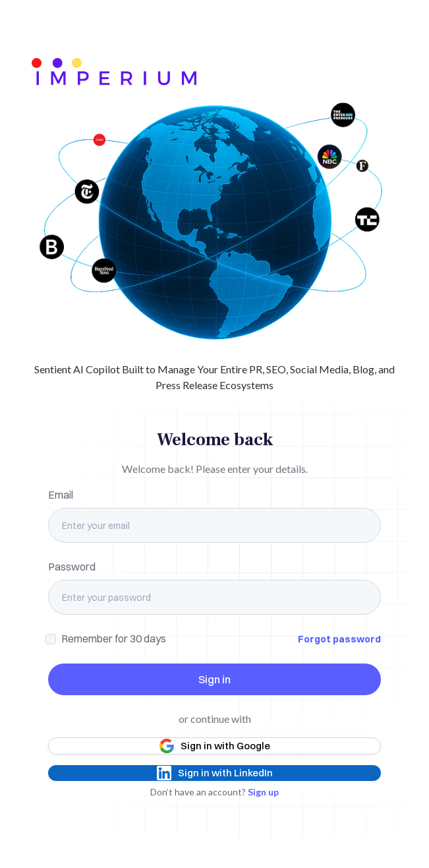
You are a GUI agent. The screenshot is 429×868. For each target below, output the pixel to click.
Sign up (263, 792)
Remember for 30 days (114, 638)
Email (61, 495)
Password (72, 567)
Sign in (214, 679)
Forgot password (339, 639)
